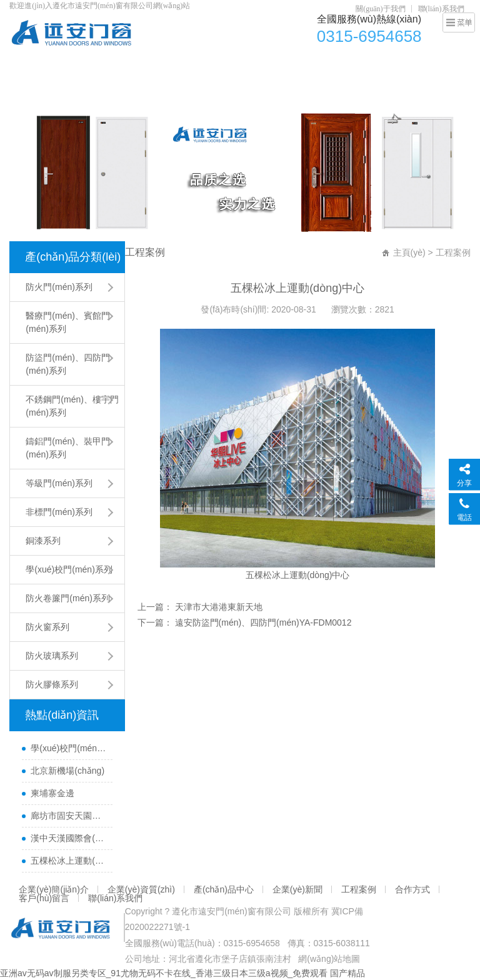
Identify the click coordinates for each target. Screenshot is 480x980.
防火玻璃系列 (52, 656)
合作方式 (34, 91)
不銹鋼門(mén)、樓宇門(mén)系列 (72, 406)
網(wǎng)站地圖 (329, 959)
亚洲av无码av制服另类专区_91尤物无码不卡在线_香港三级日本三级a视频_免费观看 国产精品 (182, 973)
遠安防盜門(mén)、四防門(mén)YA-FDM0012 (262, 622)
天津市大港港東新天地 (217, 607)
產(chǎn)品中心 (302, 66)
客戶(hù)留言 (90, 91)
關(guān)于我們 (380, 9)
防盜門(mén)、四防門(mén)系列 (68, 364)
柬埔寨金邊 (52, 793)
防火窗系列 (47, 627)
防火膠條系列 (52, 684)
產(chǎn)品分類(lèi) (73, 257)
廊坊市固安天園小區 (68, 816)
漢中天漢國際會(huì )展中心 (68, 838)
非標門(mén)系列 (59, 512)
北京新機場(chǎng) (67, 771)
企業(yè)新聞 (371, 66)
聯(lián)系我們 (441, 9)
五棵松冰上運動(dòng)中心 (68, 861)
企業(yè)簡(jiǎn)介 (142, 66)
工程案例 (427, 66)
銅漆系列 (43, 541)
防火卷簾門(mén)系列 (68, 598)
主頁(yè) (409, 252)
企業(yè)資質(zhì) (224, 66)
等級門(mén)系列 (59, 483)
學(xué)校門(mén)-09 (68, 748)
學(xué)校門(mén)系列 (69, 569)
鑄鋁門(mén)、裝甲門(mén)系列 (68, 448)
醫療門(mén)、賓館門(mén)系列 (68, 322)
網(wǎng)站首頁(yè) (55, 66)
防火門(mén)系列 (59, 287)
